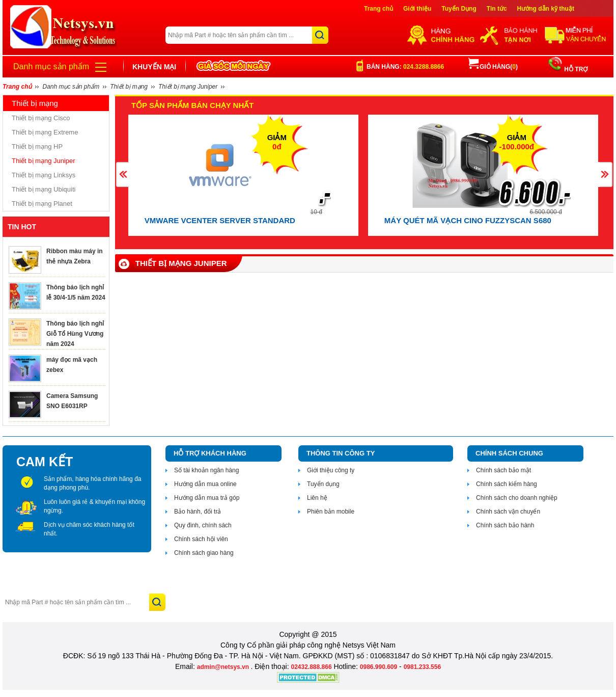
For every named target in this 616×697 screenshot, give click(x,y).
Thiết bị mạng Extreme (45, 132)
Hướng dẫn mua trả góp (207, 498)
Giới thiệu (417, 9)
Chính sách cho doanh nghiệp (517, 498)
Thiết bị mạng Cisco (41, 118)
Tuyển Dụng (459, 9)
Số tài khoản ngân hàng (206, 470)
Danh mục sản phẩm (51, 66)
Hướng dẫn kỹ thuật (546, 9)
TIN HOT (22, 227)
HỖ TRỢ (575, 69)
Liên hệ (317, 498)
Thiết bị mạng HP (37, 146)
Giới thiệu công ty (331, 470)
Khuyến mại (154, 67)
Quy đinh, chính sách (203, 525)
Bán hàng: (405, 67)
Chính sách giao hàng (204, 553)
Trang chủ (379, 9)
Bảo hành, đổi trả (198, 512)
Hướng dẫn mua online (205, 484)
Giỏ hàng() (493, 67)
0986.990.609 (379, 667)
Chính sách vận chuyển (508, 512)
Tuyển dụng (323, 484)
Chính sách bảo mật (503, 470)
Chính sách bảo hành (505, 525)
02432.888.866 (311, 667)
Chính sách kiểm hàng (507, 484)
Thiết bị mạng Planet (42, 204)
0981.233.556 (422, 667)
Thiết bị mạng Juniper (44, 161)
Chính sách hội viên (201, 539)
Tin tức (497, 9)
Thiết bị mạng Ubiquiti (44, 189)
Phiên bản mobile (331, 512)
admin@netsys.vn (224, 667)
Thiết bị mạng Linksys (44, 175)
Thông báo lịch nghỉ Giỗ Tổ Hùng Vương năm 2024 (75, 334)
